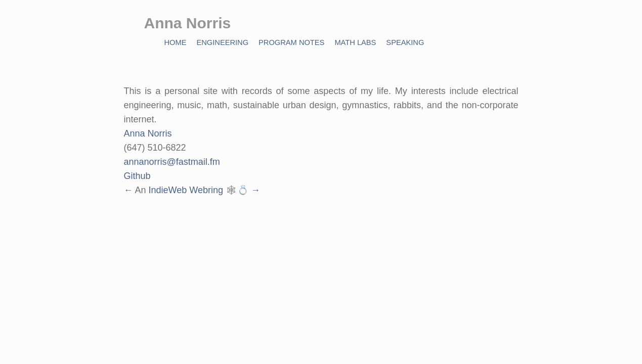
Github (137, 176)
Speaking (405, 42)
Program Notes (291, 42)
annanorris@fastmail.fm (172, 162)
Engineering (222, 42)
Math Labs (355, 42)
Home (176, 42)
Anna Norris (148, 133)
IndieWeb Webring (186, 190)
